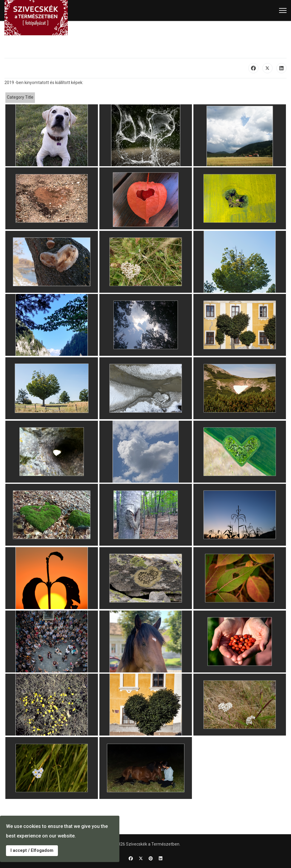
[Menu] (283, 10)
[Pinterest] (151, 858)
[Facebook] (131, 858)
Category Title (20, 97)
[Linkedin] (161, 858)
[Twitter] (141, 858)
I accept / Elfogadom (32, 851)
